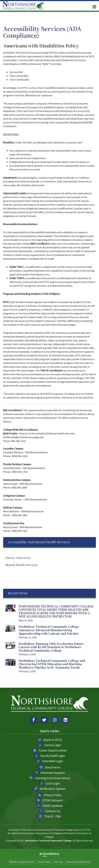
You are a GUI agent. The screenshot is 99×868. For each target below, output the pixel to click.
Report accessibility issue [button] (78, 862)
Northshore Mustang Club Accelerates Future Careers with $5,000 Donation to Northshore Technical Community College (51, 647)
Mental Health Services (21, 565)
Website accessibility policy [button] (22, 862)
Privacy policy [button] (44, 862)
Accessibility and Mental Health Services (39, 542)
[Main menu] (94, 7)
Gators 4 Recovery (18, 558)
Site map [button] (59, 862)
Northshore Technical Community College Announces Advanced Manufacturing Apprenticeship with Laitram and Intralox (49, 630)
